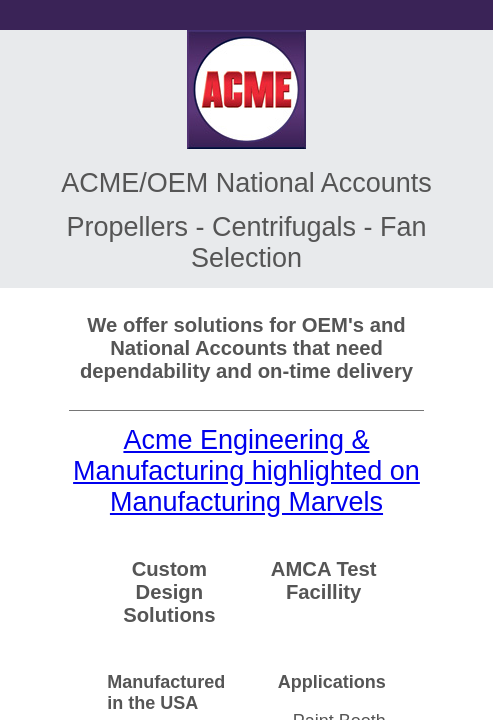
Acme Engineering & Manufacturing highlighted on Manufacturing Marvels (246, 471)
